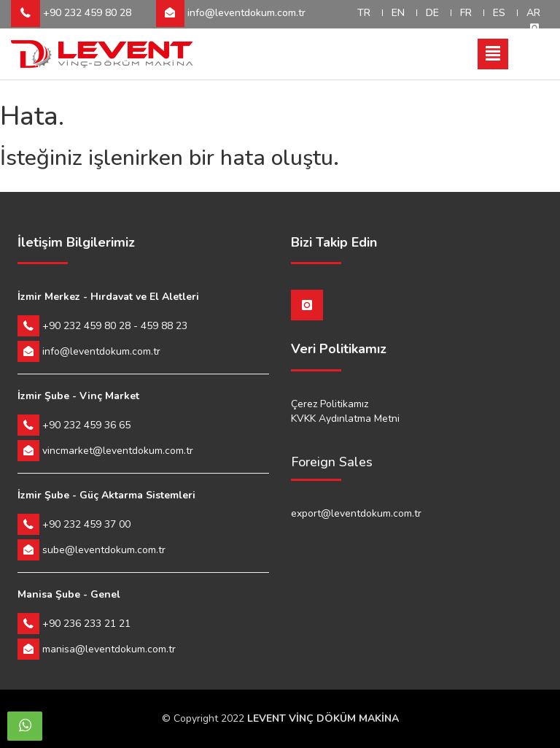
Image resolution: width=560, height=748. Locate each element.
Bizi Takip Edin (334, 243)
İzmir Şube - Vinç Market (78, 396)
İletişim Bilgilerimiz (76, 243)
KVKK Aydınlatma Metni (345, 419)
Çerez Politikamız (330, 404)
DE (432, 13)
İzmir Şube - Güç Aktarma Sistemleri (106, 495)
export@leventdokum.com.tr (356, 513)
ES (499, 13)
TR (364, 13)
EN (398, 13)
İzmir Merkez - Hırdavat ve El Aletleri (108, 297)
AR (533, 13)
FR (466, 13)
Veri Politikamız (339, 350)
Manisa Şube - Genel (69, 594)
